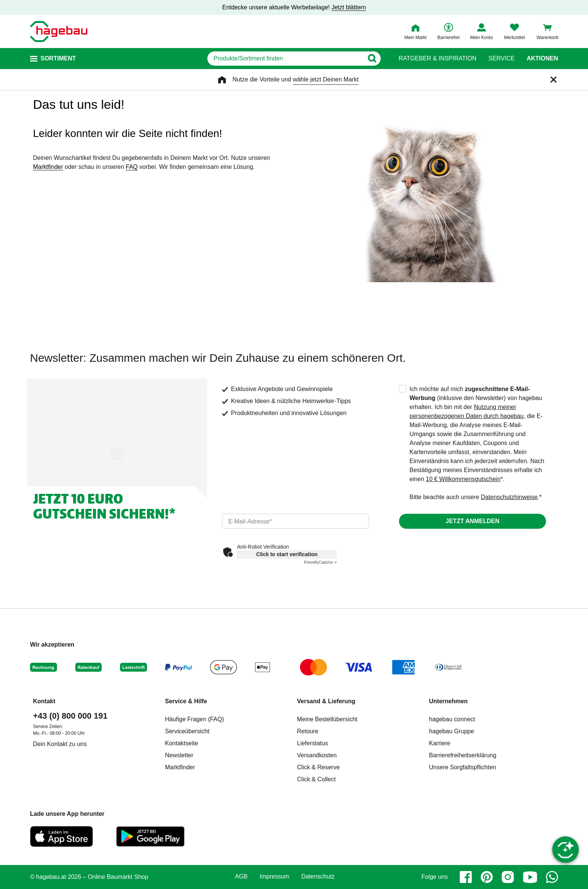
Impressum (274, 877)
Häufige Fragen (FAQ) (194, 719)
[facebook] (466, 877)
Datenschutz (318, 877)
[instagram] (508, 877)
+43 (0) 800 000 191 (70, 716)
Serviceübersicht (187, 731)
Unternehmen (448, 701)
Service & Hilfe (186, 701)
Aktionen (542, 59)
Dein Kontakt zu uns (60, 744)
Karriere (440, 743)
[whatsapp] (552, 877)
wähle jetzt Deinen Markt (326, 79)
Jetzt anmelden (472, 521)
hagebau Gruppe (451, 731)
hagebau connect (452, 719)
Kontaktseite (181, 743)
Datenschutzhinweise (509, 497)
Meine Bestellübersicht (327, 719)
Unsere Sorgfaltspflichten (463, 767)
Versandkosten (317, 755)
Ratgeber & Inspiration (437, 59)
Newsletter (179, 755)
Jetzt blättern (349, 7)
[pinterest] (487, 877)
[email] (295, 521)
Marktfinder (48, 167)
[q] (286, 59)
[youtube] (530, 877)
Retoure (308, 731)
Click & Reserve (318, 767)
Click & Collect (316, 779)
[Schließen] (553, 80)
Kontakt (44, 701)
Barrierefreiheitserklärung (463, 755)
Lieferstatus (313, 743)
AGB (241, 877)
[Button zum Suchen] (372, 59)
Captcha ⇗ (320, 562)
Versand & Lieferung (326, 701)
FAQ (132, 167)
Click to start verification (287, 554)
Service (501, 59)
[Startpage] (59, 32)
